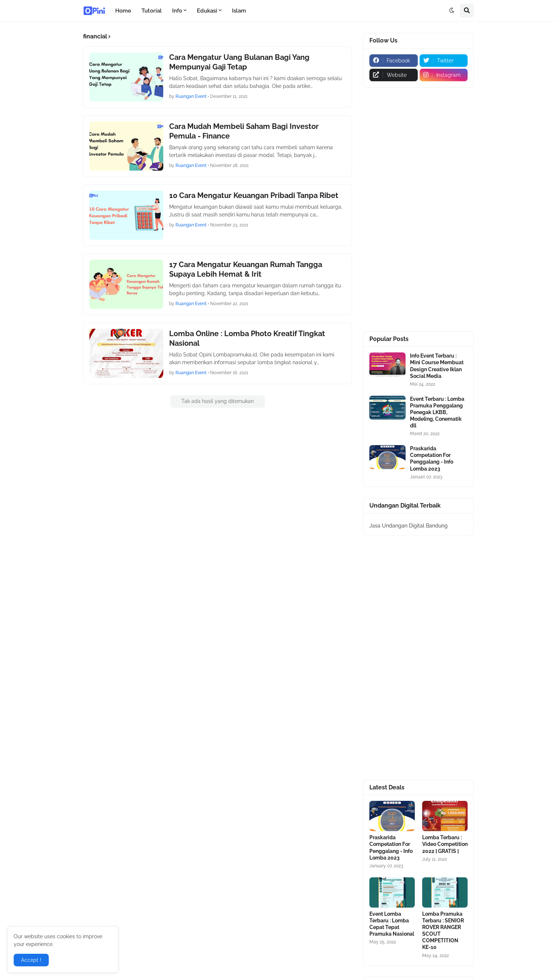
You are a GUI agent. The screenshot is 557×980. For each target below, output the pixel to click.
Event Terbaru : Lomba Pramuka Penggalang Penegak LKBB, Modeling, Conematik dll (437, 412)
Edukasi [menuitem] (207, 11)
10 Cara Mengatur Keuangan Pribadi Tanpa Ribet (254, 195)
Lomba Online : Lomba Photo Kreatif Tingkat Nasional (247, 338)
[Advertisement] (418, 209)
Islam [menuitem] (239, 11)
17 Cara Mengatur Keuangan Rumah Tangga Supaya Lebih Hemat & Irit (246, 269)
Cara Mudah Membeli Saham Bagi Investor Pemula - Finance (244, 131)
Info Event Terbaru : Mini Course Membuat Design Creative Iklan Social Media (437, 366)
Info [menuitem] (177, 11)
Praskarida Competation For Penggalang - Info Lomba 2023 (432, 459)
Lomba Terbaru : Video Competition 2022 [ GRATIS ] (445, 844)
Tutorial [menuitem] (152, 11)
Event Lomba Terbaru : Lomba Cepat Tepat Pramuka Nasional (392, 924)
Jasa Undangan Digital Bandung (409, 526)
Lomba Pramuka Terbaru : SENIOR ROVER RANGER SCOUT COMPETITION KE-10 (443, 931)
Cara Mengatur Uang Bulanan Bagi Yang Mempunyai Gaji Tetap (239, 62)
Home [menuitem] (123, 11)
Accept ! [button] (31, 960)
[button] (452, 11)
